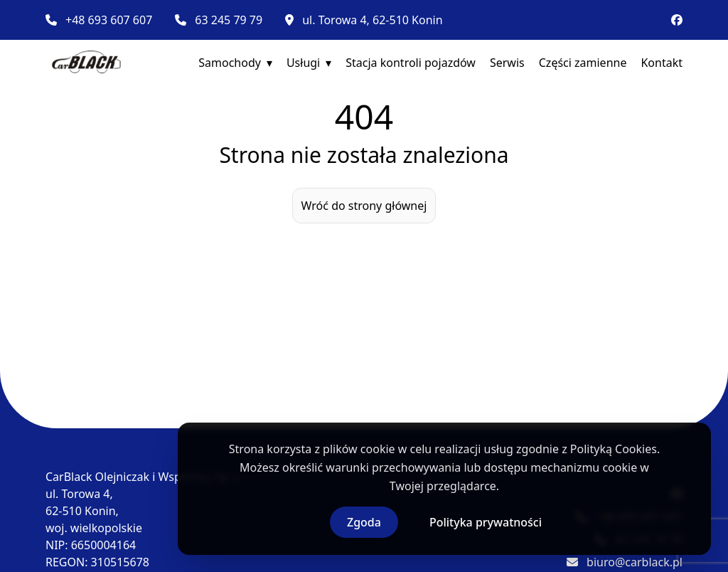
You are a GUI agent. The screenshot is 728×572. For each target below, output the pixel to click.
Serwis (507, 63)
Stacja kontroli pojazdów (411, 63)
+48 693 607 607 (109, 20)
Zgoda (364, 522)
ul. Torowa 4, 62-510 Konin (372, 20)
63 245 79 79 (229, 20)
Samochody (230, 63)
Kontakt (662, 63)
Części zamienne (583, 63)
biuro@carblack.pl (635, 562)
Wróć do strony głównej (364, 206)
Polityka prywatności (486, 522)
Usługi (303, 63)
